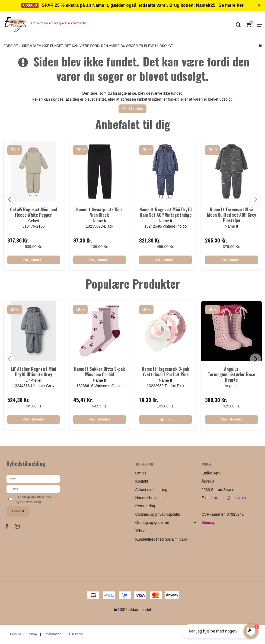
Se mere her (231, 5)
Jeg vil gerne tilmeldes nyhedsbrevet (37, 499)
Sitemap (208, 522)
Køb (166, 419)
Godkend (18, 511)
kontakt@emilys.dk (230, 498)
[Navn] (33, 479)
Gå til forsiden (133, 109)
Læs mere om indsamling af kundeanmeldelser (59, 23)
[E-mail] (33, 489)
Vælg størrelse (34, 260)
